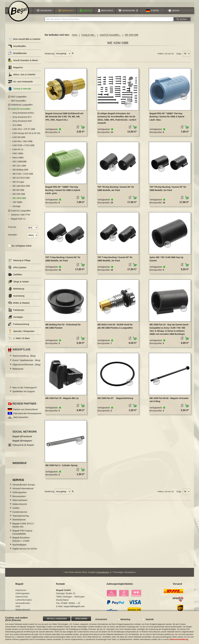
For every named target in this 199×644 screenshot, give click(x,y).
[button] (152, 12)
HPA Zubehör (17, 269)
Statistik (150, 619)
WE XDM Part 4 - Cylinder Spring (61, 467)
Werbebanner (19, 521)
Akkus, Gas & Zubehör (22, 76)
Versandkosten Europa (24, 486)
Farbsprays (16, 312)
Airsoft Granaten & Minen (23, 62)
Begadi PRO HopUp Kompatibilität (22, 534)
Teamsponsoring (21, 517)
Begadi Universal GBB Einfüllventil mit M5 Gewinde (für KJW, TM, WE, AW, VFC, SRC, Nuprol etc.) (64, 118)
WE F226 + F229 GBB (23, 175)
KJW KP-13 (18, 151)
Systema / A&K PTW (21, 216)
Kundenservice (20, 514)
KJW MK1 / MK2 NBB (22, 143)
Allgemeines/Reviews (27, 366)
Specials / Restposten (21, 333)
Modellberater (17, 55)
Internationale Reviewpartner (27, 415)
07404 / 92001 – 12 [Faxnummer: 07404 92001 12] (70, 605)
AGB (18, 608)
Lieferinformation (24, 602)
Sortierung (49, 55)
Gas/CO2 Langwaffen (21, 212)
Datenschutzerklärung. (179, 639)
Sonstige (17, 208)
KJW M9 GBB (19, 139)
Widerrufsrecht (20, 506)
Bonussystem (19, 498)
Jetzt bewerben (21, 419)
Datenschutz (22, 598)
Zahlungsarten (20, 494)
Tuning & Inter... (89, 37)
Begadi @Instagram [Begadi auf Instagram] (22, 442)
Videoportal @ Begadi (23, 447)
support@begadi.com (74, 608)
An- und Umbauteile (21, 83)
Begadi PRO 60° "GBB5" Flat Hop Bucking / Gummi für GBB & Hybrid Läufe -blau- (167, 118)
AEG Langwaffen (19, 98)
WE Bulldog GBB (20, 171)
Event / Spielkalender (26, 362)
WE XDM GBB (19, 200)
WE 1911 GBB (19, 167)
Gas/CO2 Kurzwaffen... (110, 37)
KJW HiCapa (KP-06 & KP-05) (26, 135)
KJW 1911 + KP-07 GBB (24, 131)
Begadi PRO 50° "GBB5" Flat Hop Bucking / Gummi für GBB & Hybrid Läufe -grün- (63, 192)
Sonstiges (16, 319)
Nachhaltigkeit (19, 546)
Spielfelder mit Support (24, 393)
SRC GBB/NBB (20, 163)
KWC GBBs (18, 155)
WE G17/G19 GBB (21, 180)
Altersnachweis (20, 502)
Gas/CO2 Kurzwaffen (21, 111)
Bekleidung (16, 290)
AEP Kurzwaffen (19, 102)
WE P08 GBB (19, 196)
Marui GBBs (18, 159)
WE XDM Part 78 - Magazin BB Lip (62, 400)
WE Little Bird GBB (21, 188)
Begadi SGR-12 (18, 220)
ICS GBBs (17, 127)
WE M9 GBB (18, 192)
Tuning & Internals (20, 90)
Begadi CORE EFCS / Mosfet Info (23, 527)
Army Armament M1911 (23, 115)
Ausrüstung (16, 298)
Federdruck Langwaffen (22, 107)
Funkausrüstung (19, 326)
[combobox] (109, 21)
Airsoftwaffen (17, 48)
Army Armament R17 (22, 119)
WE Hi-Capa (18, 184)
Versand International (23, 490)
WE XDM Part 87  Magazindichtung (115, 400)
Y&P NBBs (17, 204)
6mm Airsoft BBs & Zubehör (24, 41)
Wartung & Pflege (19, 262)
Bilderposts (18, 370)
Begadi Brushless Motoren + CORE (21, 541)
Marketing (125, 619)
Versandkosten (103, 574)
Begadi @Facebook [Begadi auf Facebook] (22, 438)
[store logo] (19, 13)
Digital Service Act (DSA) (25, 550)
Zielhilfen (15, 276)
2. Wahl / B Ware (19, 340)
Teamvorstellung (24, 357)
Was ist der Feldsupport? (25, 389)
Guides (16, 510)
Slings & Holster (19, 283)
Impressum (21, 592)
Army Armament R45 (22, 123)
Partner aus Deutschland (25, 411)
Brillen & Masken (19, 305)
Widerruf (20, 465)
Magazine (15, 69)
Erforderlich (101, 619)
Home (75, 37)
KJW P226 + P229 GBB (23, 147)
